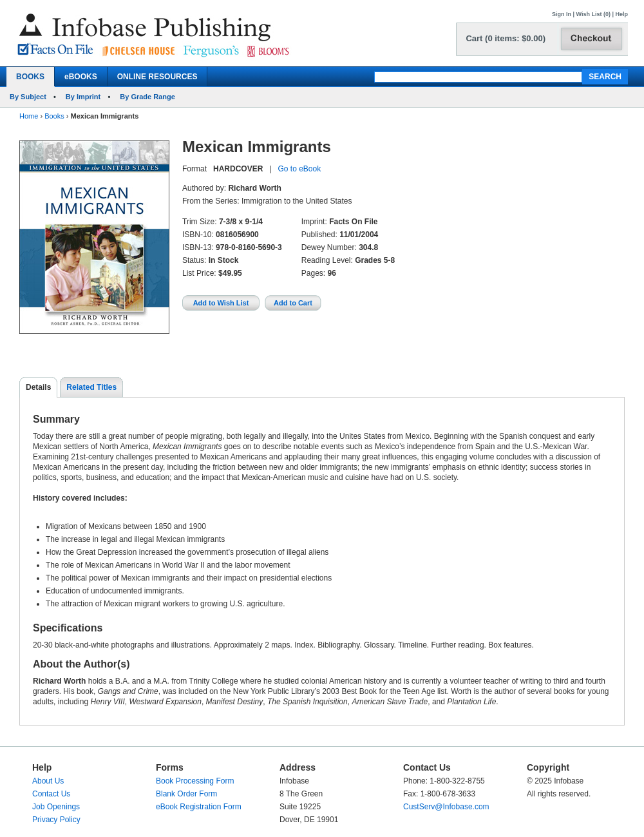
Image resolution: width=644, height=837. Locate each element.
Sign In (562, 14)
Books (54, 116)
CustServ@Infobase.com (446, 807)
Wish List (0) (593, 14)
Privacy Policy (56, 820)
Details (38, 387)
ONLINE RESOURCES (157, 77)
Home (29, 116)
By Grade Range (147, 97)
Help (621, 14)
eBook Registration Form (199, 807)
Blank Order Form (186, 794)
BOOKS (30, 77)
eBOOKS (81, 77)
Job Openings (56, 807)
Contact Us (51, 794)
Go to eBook (299, 169)
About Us (48, 781)
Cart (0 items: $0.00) (506, 38)
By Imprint (83, 97)
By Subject (28, 97)
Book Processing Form (195, 781)
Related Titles (91, 387)
